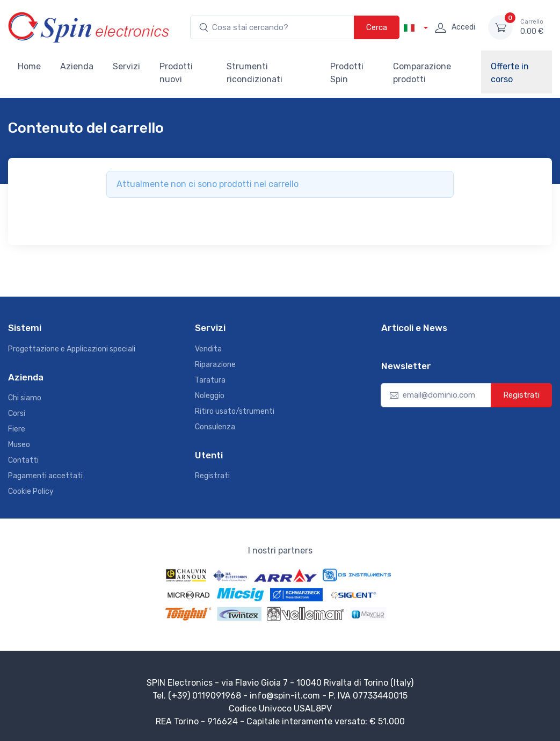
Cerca (377, 27)
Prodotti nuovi (176, 73)
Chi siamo (25, 398)
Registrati (212, 476)
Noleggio (210, 396)
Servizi (126, 66)
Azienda (77, 66)
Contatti (23, 460)
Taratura (210, 380)
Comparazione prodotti (422, 73)
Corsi (17, 413)
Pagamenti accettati (45, 476)
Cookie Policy (31, 491)
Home (29, 66)
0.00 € (532, 27)
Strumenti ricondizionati (254, 73)
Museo (19, 445)
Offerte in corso (510, 73)
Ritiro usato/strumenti (235, 411)
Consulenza (215, 427)
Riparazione (215, 365)
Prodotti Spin (347, 73)
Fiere (17, 429)
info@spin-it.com (285, 696)
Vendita (208, 349)
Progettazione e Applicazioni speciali (72, 349)
